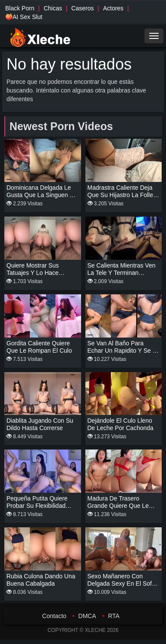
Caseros (82, 8)
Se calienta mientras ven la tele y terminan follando (122, 273)
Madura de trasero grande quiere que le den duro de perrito (118, 506)
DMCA (87, 616)
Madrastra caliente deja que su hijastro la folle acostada (121, 195)
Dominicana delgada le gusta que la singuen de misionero (42, 195)
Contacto (54, 616)
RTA (114, 616)
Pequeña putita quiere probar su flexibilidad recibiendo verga (37, 506)
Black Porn (20, 8)
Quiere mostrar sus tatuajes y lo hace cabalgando (33, 273)
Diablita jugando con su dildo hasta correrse (40, 424)
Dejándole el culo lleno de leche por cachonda (121, 424)
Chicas (53, 8)
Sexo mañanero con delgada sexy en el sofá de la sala (121, 583)
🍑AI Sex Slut (24, 17)
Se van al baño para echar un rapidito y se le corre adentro (124, 351)
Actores (113, 8)
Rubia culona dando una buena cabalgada (41, 580)
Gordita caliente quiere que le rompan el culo (39, 347)
